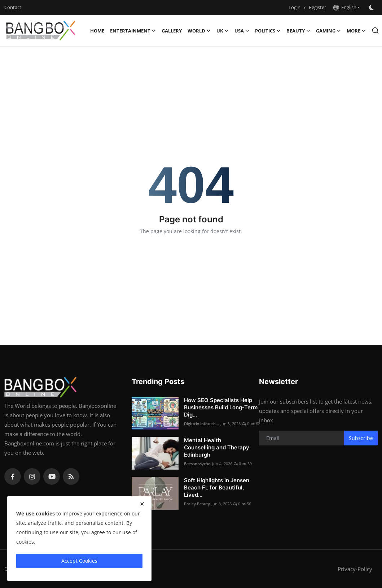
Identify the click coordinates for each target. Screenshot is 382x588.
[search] (375, 31)
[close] (142, 504)
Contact (13, 7)
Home (97, 31)
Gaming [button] (328, 31)
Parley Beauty (197, 504)
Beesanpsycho (197, 464)
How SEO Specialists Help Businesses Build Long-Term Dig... (221, 407)
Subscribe (361, 438)
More (356, 31)
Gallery (172, 31)
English (345, 7)
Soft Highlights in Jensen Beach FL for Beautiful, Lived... (217, 487)
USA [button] (242, 31)
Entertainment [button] (133, 31)
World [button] (199, 31)
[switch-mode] (372, 8)
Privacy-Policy (355, 569)
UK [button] (223, 31)
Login (295, 7)
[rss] (71, 476)
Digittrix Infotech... (201, 424)
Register (317, 7)
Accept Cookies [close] (79, 561)
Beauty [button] (298, 31)
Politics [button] (268, 31)
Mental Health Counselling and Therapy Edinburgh (217, 447)
